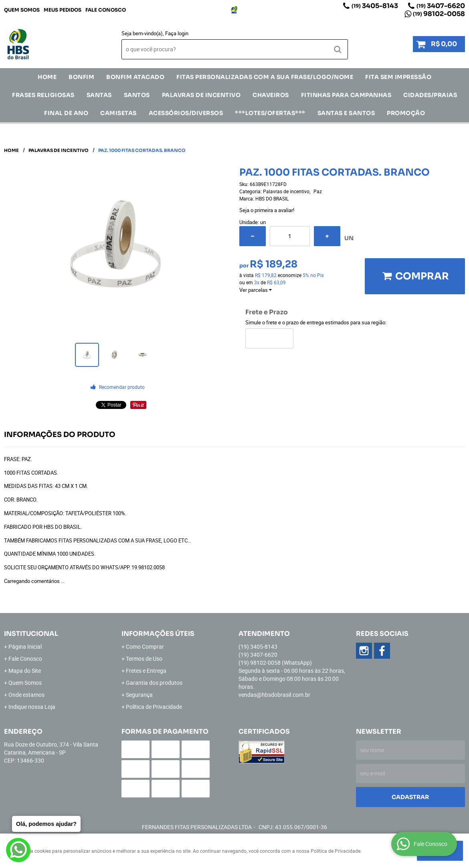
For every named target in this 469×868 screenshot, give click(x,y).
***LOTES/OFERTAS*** (270, 113)
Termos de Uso (144, 659)
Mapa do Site (25, 671)
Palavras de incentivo (201, 95)
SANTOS (137, 95)
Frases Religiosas (43, 95)
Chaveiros (271, 95)
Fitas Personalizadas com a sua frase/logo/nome (265, 77)
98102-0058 (439, 14)
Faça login (177, 33)
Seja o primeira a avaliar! (267, 210)
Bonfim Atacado (135, 77)
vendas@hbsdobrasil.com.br (274, 695)
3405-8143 (375, 6)
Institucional (31, 634)
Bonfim (81, 77)
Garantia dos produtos (154, 683)
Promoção (406, 113)
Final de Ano (66, 113)
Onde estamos (26, 695)
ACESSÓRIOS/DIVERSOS (186, 113)
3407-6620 (441, 6)
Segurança (139, 695)
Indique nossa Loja (32, 707)
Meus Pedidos (63, 10)
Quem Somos (22, 10)
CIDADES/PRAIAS (430, 95)
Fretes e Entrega (146, 671)
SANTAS (99, 95)
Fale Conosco (106, 10)
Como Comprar (145, 646)
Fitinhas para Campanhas (346, 95)
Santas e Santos (346, 113)
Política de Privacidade (154, 707)
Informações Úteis (158, 634)
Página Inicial (25, 646)
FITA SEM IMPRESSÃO (398, 77)
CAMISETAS (118, 113)
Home (47, 77)
